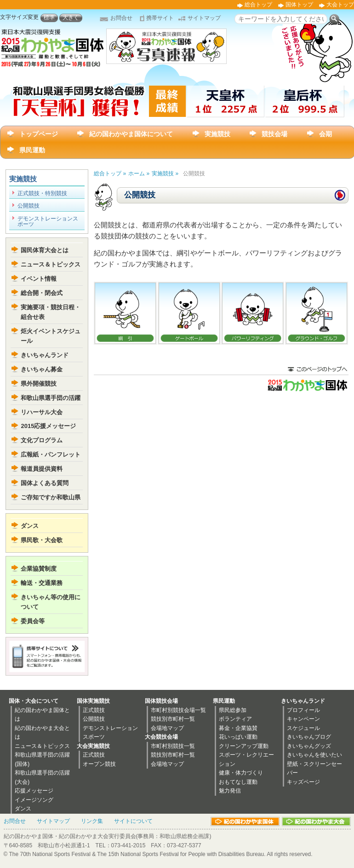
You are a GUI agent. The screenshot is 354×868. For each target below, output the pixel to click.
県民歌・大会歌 (42, 540)
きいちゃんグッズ (309, 746)
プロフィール (303, 710)
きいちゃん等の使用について (51, 602)
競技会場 (274, 134)
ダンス (30, 526)
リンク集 (92, 821)
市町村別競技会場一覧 (178, 710)
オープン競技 (99, 764)
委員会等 (33, 621)
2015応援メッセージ (48, 426)
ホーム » (139, 174)
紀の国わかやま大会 (316, 822)
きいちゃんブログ (309, 737)
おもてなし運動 (238, 782)
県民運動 (32, 150)
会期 (325, 134)
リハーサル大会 (42, 412)
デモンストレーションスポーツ (48, 221)
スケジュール (303, 728)
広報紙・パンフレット (51, 454)
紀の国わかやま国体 (245, 822)
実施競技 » (165, 174)
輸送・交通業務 (42, 583)
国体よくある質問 (45, 483)
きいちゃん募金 (42, 369)
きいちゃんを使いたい (314, 755)
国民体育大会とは (45, 250)
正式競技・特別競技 (42, 193)
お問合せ (121, 18)
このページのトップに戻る (317, 370)
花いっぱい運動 (238, 737)
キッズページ (303, 782)
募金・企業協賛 (238, 728)
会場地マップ (167, 728)
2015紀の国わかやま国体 (307, 385)
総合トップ (258, 5)
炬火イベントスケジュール (51, 336)
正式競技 (94, 710)
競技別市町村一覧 (173, 719)
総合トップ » (110, 174)
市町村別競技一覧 (173, 746)
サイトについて (133, 821)
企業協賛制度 (39, 569)
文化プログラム (42, 440)
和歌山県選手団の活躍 (51, 398)
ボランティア (235, 719)
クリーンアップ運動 (244, 746)
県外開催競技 (39, 384)
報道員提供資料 (42, 469)
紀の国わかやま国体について (131, 134)
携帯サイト (160, 18)
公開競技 (29, 206)
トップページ (39, 134)
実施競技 (217, 134)
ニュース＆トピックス (51, 264)
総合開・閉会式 (42, 293)
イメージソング (34, 800)
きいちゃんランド (45, 355)
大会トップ (340, 5)
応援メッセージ (34, 791)
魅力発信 (230, 791)
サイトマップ (204, 18)
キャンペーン (303, 719)
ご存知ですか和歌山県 (51, 497)
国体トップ (299, 5)
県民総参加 (233, 710)
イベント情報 (39, 279)
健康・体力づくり (241, 773)
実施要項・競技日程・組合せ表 (51, 312)
